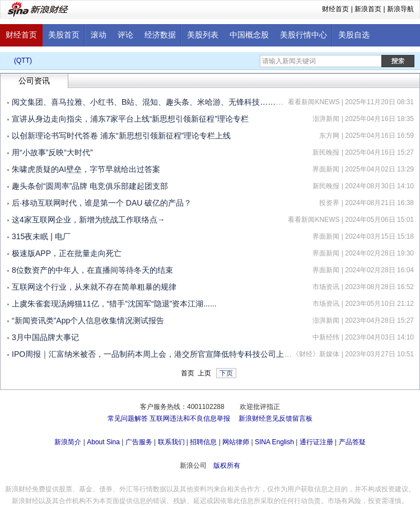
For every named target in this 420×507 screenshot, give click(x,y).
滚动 (99, 35)
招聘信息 (203, 442)
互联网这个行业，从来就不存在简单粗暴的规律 (94, 287)
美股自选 (354, 35)
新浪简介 (68, 442)
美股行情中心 (304, 35)
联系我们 (171, 442)
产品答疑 (352, 442)
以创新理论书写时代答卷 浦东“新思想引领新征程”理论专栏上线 (121, 136)
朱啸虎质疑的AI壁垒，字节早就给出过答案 (86, 169)
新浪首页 (368, 9)
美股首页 (64, 35)
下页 (226, 373)
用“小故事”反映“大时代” (52, 152)
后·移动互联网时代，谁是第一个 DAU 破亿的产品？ (102, 203)
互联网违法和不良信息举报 (190, 418)
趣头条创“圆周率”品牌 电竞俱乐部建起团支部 (90, 186)
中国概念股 (249, 35)
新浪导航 (400, 9)
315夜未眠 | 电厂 (41, 236)
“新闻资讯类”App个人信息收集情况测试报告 (88, 320)
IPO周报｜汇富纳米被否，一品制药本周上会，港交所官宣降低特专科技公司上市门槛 (160, 354)
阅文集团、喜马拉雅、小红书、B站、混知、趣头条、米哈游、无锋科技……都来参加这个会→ (175, 102)
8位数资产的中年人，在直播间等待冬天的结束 (92, 270)
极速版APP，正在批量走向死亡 (67, 253)
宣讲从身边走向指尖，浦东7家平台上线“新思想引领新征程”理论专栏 (130, 119)
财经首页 (335, 9)
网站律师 (236, 442)
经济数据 (160, 35)
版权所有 (227, 466)
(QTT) (23, 61)
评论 (125, 35)
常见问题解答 (128, 418)
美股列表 (203, 35)
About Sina (103, 442)
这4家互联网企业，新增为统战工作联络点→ (88, 220)
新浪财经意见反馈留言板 (276, 418)
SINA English (274, 442)
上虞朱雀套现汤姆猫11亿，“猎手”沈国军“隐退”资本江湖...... (114, 304)
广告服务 (139, 442)
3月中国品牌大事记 (45, 337)
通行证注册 (316, 442)
